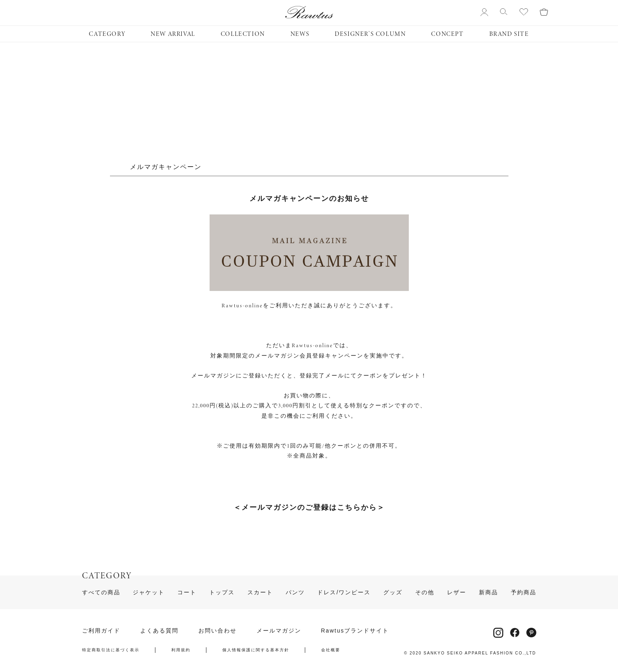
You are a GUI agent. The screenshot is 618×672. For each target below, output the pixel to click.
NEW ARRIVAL (173, 34)
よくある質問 (159, 631)
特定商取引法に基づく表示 (111, 650)
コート (187, 592)
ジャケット (149, 592)
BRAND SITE (509, 34)
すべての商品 (101, 592)
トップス (222, 592)
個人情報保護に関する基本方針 (256, 650)
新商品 (489, 592)
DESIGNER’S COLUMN (370, 34)
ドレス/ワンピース (344, 592)
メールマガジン (279, 631)
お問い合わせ (218, 631)
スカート (260, 592)
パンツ (295, 592)
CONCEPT (447, 34)
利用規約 (181, 650)
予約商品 (524, 592)
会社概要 (331, 650)
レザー (457, 592)
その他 (425, 592)
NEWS (300, 34)
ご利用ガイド (101, 631)
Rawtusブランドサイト (355, 631)
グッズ (393, 592)
